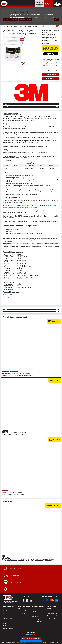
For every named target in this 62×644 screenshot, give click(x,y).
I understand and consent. (44, 18)
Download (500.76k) (30, 300)
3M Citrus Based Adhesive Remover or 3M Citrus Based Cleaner (30, 206)
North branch (47, 62)
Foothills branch (48, 64)
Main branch (47, 65)
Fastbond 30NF (7, 295)
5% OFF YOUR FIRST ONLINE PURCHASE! (31, 641)
